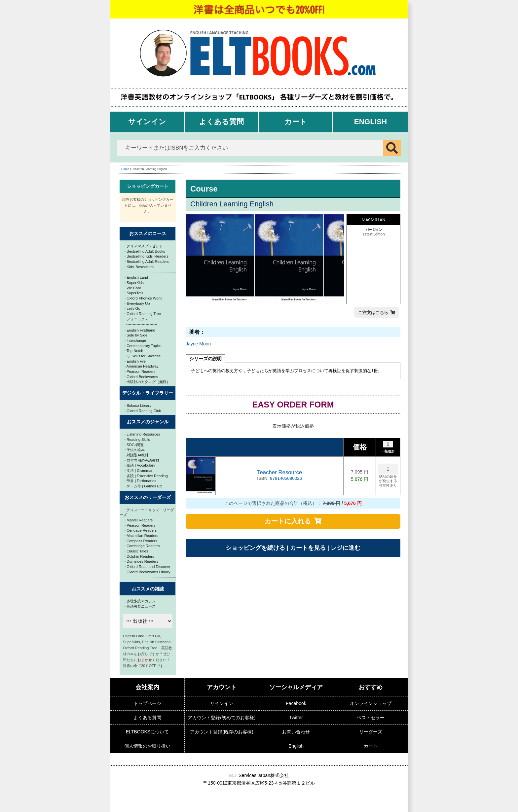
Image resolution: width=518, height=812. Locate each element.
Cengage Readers (141, 530)
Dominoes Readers (141, 561)
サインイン (147, 122)
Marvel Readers (139, 520)
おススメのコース (148, 233)
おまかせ (145, 660)
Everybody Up (137, 303)
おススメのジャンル (148, 422)
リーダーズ (371, 732)
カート (296, 122)
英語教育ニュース (140, 606)
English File (135, 361)
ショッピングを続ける (255, 548)
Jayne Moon (198, 344)
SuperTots (134, 293)
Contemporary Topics (143, 346)
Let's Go (132, 308)
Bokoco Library (138, 406)
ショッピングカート (148, 186)
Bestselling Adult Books (145, 251)
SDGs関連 (134, 445)
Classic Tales (136, 551)
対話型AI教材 (136, 455)
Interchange (135, 340)
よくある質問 (221, 122)
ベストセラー (371, 718)
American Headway (142, 366)
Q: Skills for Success (143, 356)
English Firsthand (140, 330)
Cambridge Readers (142, 546)
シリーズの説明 (205, 359)
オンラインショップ (371, 703)
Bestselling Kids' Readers (147, 256)
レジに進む (346, 548)
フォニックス (136, 319)
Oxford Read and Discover (147, 567)
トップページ (147, 703)
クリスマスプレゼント (144, 246)
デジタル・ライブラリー (148, 393)
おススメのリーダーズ (148, 497)
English (371, 122)
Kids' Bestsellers (139, 267)
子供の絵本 (135, 450)
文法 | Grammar (139, 471)
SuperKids (134, 283)
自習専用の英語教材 (142, 460)
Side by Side (136, 335)
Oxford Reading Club (143, 411)
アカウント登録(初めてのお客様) (222, 718)
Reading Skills (137, 440)
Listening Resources (142, 434)
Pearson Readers (140, 371)
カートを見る (308, 548)
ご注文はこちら (373, 313)
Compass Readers (141, 541)
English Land (136, 277)
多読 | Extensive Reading (146, 476)
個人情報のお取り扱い (147, 746)
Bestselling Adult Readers (147, 262)
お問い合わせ (296, 732)
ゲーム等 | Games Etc (144, 486)
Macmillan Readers (141, 536)
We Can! (133, 288)
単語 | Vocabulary (140, 465)
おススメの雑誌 (148, 589)
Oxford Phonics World (144, 298)
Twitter (296, 718)
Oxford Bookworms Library (148, 572)
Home (125, 169)
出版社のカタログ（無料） (147, 382)
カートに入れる (288, 521)
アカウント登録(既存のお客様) (222, 732)
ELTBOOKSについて (147, 732)
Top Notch (134, 351)
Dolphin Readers (139, 556)
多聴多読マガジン (140, 601)
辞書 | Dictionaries (140, 481)
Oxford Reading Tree (143, 314)
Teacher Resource (279, 472)
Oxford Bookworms (141, 377)
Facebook (296, 703)
